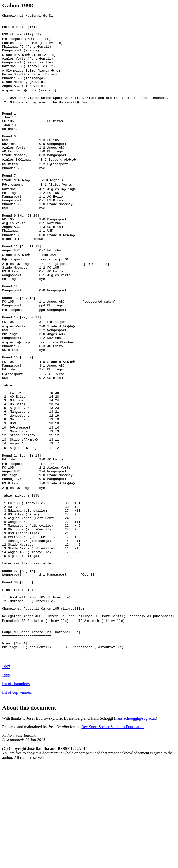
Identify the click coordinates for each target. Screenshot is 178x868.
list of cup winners (17, 796)
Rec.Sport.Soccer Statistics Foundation (113, 831)
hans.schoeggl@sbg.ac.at (136, 822)
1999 (6, 779)
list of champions (16, 788)
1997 (6, 771)
